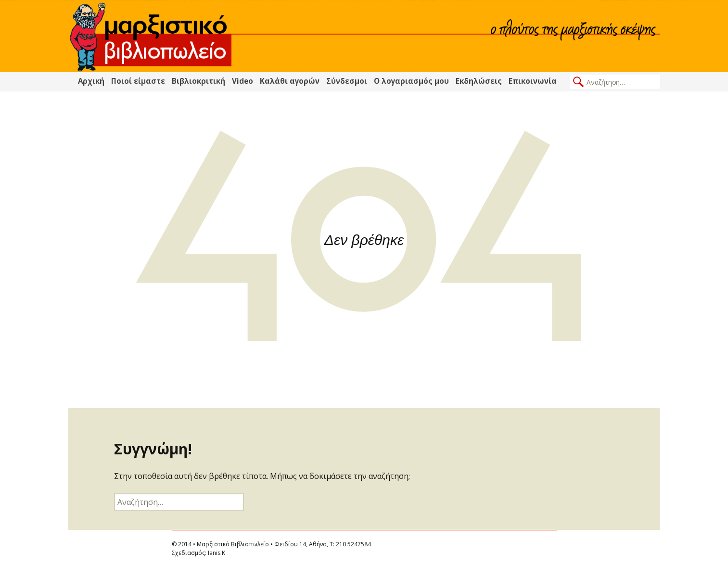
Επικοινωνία (533, 81)
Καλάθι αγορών (290, 81)
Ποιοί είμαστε (138, 81)
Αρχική (91, 81)
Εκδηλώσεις (479, 81)
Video (243, 81)
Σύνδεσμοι (347, 81)
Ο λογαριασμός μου (411, 81)
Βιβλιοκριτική (198, 81)
